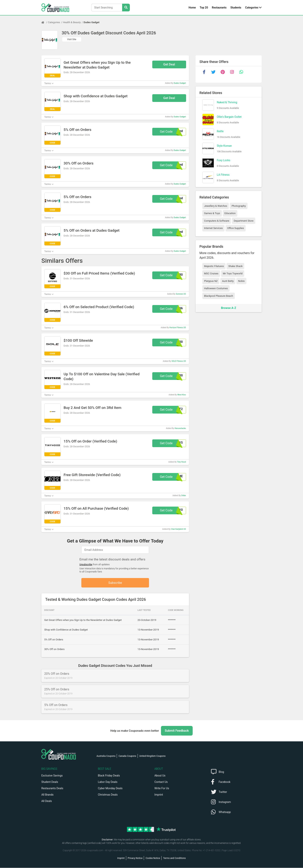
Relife (220, 131)
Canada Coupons (127, 756)
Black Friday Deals (109, 776)
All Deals (47, 801)
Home (192, 8)
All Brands (47, 795)
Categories (252, 8)
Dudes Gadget (92, 22)
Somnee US (181, 294)
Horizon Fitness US (178, 328)
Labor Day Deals (108, 782)
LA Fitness (223, 175)
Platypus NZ (211, 281)
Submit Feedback (177, 731)
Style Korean (224, 146)
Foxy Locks (224, 160)
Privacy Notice (135, 858)
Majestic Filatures (214, 266)
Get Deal (169, 64)
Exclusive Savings (52, 776)
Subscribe (115, 583)
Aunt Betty (228, 281)
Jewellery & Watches (216, 206)
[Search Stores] (126, 8)
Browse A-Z (229, 308)
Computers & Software (217, 221)
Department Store (243, 221)
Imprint (159, 795)
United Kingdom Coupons (152, 756)
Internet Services (213, 228)
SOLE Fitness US (179, 361)
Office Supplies (236, 228)
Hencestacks (180, 428)
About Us (160, 776)
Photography (239, 206)
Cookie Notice (153, 858)
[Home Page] (45, 22)
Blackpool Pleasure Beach (219, 296)
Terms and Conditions (174, 858)
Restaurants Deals (52, 788)
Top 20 (204, 8)
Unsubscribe (86, 565)
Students (236, 8)
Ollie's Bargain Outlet (229, 117)
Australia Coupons (106, 756)
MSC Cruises (211, 273)
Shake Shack (235, 266)
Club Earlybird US (178, 529)
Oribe (184, 495)
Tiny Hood (181, 462)
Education (230, 213)
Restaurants (219, 8)
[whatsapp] (241, 72)
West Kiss (182, 395)
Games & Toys (212, 213)
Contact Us (161, 782)
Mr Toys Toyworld (233, 273)
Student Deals (50, 782)
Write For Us (162, 788)
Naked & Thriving (227, 102)
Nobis (241, 281)
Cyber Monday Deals (110, 788)
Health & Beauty (72, 22)
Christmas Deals (108, 795)
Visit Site (72, 39)
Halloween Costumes (216, 288)
